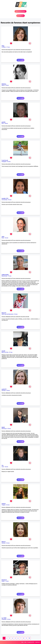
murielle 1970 (5, 198)
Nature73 (4, 313)
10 (29, 638)
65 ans (9, 429)
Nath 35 (4, 542)
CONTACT (38, 642)
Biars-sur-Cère (5, 352)
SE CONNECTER (20, 16)
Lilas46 (3, 351)
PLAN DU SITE (31, 642)
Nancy (3, 85)
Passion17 (4, 580)
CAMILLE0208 (5, 275)
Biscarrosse (4, 276)
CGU (25, 642)
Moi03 (3, 427)
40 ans (8, 390)
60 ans (9, 162)
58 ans (6, 123)
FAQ (22, 642)
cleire (3, 237)
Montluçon (4, 429)
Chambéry (4, 619)
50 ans (7, 85)
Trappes (4, 505)
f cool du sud (5, 160)
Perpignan (4, 162)
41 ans (8, 47)
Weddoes (4, 84)
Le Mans (4, 47)
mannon (4, 504)
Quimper (4, 390)
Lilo (3, 465)
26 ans (8, 505)
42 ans (6, 467)
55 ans (10, 200)
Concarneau (5, 200)
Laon (3, 467)
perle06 (3, 122)
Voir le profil (20, 60)
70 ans (10, 276)
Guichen (4, 543)
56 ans (8, 543)
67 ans (11, 352)
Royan (3, 581)
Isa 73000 (4, 618)
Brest (3, 238)
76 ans (7, 581)
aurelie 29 (4, 389)
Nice (3, 123)
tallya (3, 46)
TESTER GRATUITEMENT (20, 11)
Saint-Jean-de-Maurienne (8, 314)
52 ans (7, 238)
